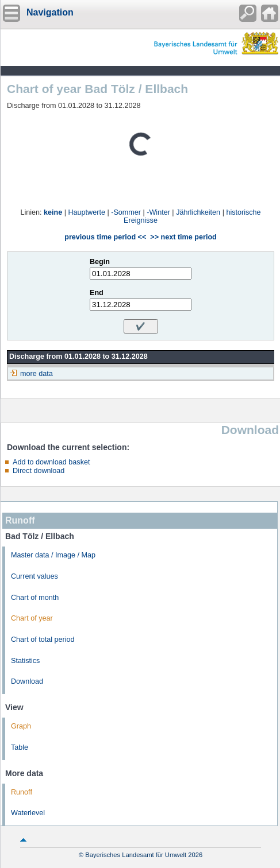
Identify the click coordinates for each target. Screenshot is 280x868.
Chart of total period (43, 640)
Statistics (25, 661)
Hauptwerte (87, 212)
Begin (100, 262)
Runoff (22, 792)
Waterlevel (28, 813)
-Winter (158, 212)
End (97, 293)
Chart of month (35, 598)
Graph (21, 726)
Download (27, 681)
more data (37, 374)
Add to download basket (51, 462)
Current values (34, 576)
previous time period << (105, 237)
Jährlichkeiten (198, 212)
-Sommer (126, 212)
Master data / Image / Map (53, 555)
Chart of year (32, 618)
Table (20, 747)
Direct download (39, 471)
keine (53, 212)
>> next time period (183, 237)
